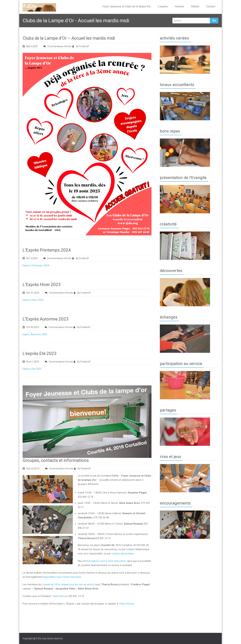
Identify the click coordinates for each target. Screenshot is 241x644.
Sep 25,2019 (31, 469)
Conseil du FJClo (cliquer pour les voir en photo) (68, 584)
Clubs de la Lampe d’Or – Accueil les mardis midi (69, 38)
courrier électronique (123, 554)
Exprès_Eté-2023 (32, 369)
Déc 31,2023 (31, 293)
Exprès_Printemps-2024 (36, 265)
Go (214, 20)
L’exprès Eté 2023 (40, 353)
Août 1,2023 (31, 362)
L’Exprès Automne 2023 (46, 319)
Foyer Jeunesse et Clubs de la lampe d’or (127, 6)
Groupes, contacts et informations (56, 460)
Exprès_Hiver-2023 (33, 300)
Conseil (211, 6)
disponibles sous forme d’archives (62, 577)
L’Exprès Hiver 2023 (42, 285)
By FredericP (81, 46)
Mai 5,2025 (30, 46)
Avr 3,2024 (30, 258)
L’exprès (163, 6)
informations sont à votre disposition (106, 561)
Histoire (179, 6)
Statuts (195, 6)
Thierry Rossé (60, 596)
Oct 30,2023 (31, 327)
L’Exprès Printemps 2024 (47, 250)
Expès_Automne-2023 (35, 334)
